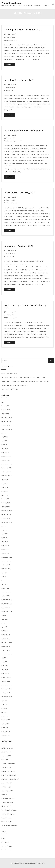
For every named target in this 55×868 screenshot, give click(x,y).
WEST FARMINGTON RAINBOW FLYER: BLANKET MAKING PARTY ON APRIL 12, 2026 (25, 382)
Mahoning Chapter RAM (9, 775)
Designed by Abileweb (37, 863)
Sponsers (4, 795)
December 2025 (7, 418)
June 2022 (5, 576)
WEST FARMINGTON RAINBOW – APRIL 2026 (14, 385)
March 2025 (5, 452)
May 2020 (4, 666)
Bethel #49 (10, 90)
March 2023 (5, 545)
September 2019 (7, 697)
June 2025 (5, 441)
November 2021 (6, 604)
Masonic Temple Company (10, 779)
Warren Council (6, 818)
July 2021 (4, 615)
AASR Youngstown (12, 318)
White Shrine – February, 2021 (20, 193)
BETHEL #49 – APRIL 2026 (9, 374)
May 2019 (4, 708)
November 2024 (7, 468)
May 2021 (4, 623)
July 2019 (4, 700)
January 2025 (6, 460)
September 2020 (7, 654)
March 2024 (5, 499)
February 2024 (6, 503)
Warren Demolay (7, 822)
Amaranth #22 (11, 256)
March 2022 (5, 588)
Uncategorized (6, 806)
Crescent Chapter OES (8, 771)
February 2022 (6, 592)
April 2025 (5, 449)
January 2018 (5, 735)
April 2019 (4, 712)
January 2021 (5, 638)
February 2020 (6, 677)
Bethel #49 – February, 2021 (19, 80)
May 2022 (4, 580)
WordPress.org (6, 850)
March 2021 (5, 631)
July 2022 (4, 573)
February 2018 (6, 732)
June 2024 (5, 487)
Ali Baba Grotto (6, 752)
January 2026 (6, 414)
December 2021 (6, 600)
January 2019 (5, 724)
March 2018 (5, 728)
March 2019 (5, 716)
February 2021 (6, 635)
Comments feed (7, 846)
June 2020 (5, 662)
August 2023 (5, 526)
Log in (3, 838)
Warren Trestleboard (11, 3)
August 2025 (5, 433)
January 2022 (6, 596)
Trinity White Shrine (12, 203)
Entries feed (5, 842)
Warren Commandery (8, 814)
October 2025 (6, 425)
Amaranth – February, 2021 (19, 246)
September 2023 (7, 522)
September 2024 (7, 476)
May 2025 (4, 445)
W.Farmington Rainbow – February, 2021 (25, 131)
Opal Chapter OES (7, 791)
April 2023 (5, 542)
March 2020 (5, 673)
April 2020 (5, 669)
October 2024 (6, 472)
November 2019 (6, 689)
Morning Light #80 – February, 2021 (23, 30)
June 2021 (4, 619)
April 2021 (4, 627)
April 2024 (5, 495)
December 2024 (7, 464)
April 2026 (5, 402)
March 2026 (5, 406)
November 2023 (7, 514)
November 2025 (7, 421)
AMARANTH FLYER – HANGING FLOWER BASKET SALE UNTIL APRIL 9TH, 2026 (23, 378)
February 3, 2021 (11, 34)
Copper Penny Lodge (8, 764)
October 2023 (6, 518)
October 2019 (6, 693)
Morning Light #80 (12, 40)
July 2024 (4, 483)
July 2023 (4, 530)
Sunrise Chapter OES (8, 799)
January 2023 (6, 553)
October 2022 (6, 565)
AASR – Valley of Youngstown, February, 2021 (26, 306)
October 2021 (6, 607)
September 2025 (7, 429)
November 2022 (7, 561)
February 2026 (6, 410)
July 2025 (4, 437)
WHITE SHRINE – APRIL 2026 (10, 389)
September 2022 (7, 569)
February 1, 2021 (11, 85)
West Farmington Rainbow (14, 141)
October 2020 (6, 650)
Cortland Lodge (6, 768)
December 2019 (6, 685)
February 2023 (6, 549)
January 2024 (6, 507)
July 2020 (4, 658)
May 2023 (4, 538)
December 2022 (7, 557)
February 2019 (6, 720)
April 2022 (5, 584)
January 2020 (6, 681)
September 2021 (7, 611)
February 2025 (6, 456)
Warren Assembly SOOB (9, 810)
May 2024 (4, 491)
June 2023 (5, 534)
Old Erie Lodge (6, 787)
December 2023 (7, 511)
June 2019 (4, 704)
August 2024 (5, 480)
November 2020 (7, 646)
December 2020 (7, 642)
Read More (10, 65)
